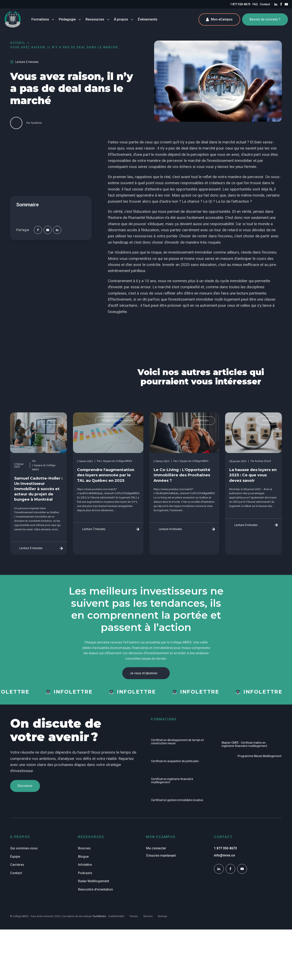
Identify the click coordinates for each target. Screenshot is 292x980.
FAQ (255, 4)
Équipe (15, 858)
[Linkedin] (57, 230)
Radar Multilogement (94, 883)
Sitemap (162, 918)
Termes (134, 918)
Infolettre (85, 867)
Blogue (83, 858)
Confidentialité (116, 918)
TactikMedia (99, 918)
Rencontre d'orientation (96, 891)
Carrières (17, 867)
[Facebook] (38, 230)
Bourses (84, 850)
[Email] (48, 230)
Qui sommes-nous (24, 850)
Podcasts (85, 875)
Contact (265, 4)
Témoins (148, 918)
